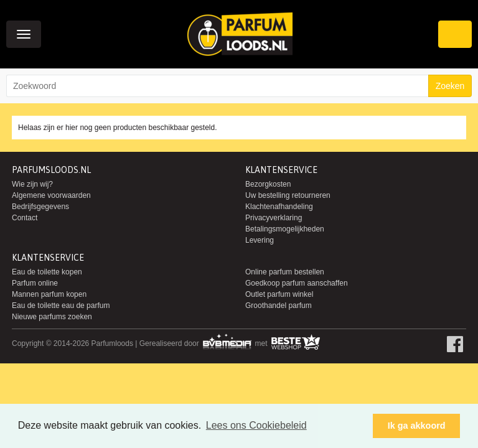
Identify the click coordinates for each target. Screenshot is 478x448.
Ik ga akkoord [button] (417, 426)
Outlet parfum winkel (279, 294)
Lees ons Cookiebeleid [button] (256, 425)
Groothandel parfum (279, 306)
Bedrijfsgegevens (40, 207)
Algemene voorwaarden (51, 195)
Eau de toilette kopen (47, 272)
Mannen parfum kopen (49, 294)
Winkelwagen (455, 34)
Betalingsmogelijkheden (285, 229)
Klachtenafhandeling (279, 207)
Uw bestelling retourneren (288, 195)
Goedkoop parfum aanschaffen (297, 283)
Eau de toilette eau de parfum (61, 306)
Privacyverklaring (274, 218)
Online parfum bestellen (285, 272)
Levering (260, 240)
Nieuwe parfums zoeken (52, 317)
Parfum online (35, 283)
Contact (25, 218)
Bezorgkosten (268, 184)
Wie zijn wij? (32, 184)
